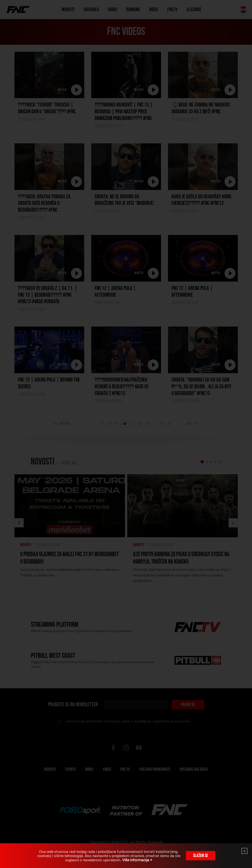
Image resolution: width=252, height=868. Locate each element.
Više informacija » (137, 860)
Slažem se (201, 856)
